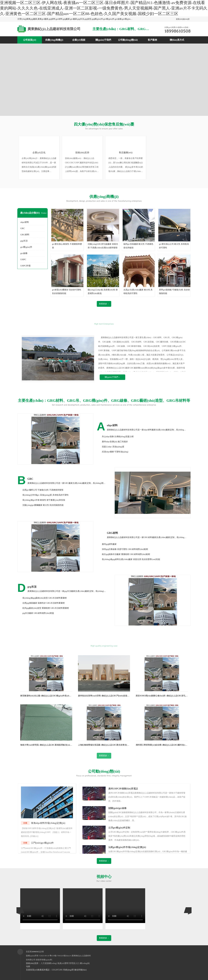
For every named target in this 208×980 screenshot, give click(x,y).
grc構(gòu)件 (26, 247)
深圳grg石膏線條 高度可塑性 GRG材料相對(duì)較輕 (125, 549)
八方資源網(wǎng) (49, 963)
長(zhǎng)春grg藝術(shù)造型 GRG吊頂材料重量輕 (45, 598)
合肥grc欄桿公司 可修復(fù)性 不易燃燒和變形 (43, 490)
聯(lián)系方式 (177, 40)
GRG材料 (25, 235)
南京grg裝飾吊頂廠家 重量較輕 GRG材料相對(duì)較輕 (126, 554)
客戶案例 (152, 40)
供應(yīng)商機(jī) (54, 40)
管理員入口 (74, 963)
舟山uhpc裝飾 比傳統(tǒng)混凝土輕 (118, 437)
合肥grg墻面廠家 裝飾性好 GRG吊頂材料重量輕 (44, 603)
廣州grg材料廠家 (109, 544)
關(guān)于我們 (103, 40)
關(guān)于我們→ (112, 377)
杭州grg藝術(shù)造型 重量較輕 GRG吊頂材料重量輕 (46, 608)
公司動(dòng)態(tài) (128, 40)
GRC (23, 228)
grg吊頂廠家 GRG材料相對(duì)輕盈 (38, 613)
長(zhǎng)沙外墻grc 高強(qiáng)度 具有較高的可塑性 (45, 495)
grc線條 (24, 253)
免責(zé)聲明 (63, 963)
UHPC (23, 259)
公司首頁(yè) (30, 40)
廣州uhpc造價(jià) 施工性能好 (115, 442)
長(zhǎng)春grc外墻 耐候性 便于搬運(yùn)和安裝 (44, 500)
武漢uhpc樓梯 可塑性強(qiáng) (115, 452)
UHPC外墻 (25, 266)
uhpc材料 (25, 222)
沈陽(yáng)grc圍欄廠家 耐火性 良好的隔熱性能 (43, 505)
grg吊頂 (24, 241)
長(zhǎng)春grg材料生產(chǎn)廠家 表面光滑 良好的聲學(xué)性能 (131, 559)
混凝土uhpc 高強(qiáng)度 (113, 447)
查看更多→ (104, 304)
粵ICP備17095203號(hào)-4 (60, 956)
